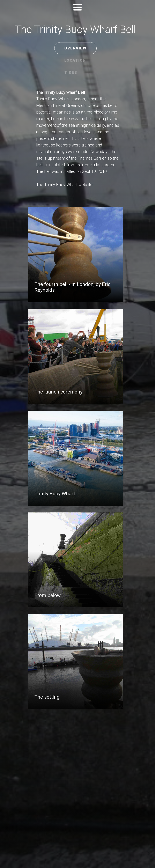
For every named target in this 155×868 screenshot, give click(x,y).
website (86, 185)
